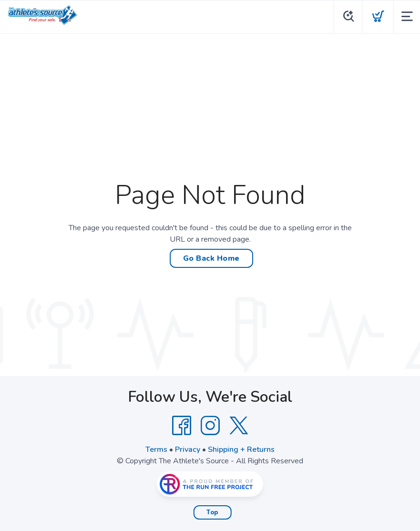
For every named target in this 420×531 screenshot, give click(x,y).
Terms (156, 449)
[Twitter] (239, 426)
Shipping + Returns (241, 449)
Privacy (188, 449)
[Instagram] (210, 426)
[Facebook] (182, 426)
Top (212, 512)
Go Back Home (211, 258)
